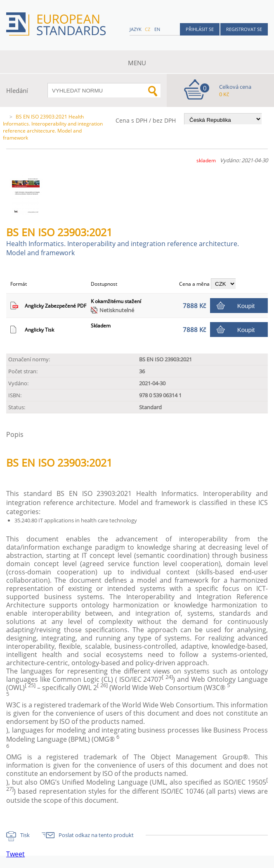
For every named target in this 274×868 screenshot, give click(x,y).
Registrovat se (244, 29)
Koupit (246, 306)
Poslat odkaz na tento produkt (96, 835)
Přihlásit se (200, 29)
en (157, 29)
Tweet (15, 854)
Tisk (25, 835)
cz (148, 29)
